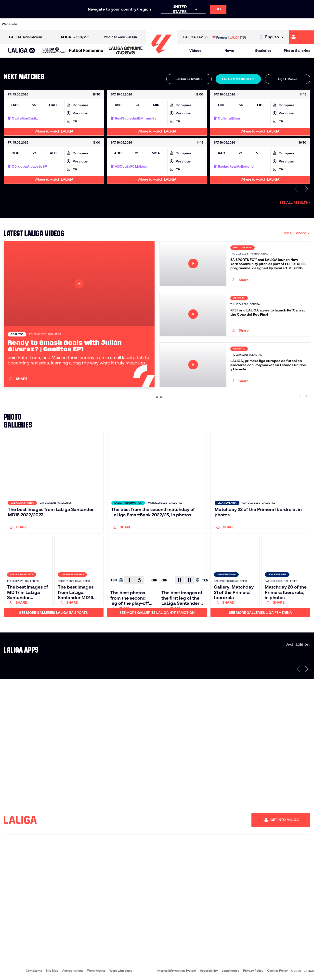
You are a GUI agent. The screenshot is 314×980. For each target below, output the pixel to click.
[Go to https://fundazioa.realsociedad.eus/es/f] (308, 24)
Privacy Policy (253, 971)
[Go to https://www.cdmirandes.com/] (174, 24)
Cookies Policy (277, 971)
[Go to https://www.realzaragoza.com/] (241, 24)
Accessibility (209, 971)
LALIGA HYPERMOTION (238, 79)
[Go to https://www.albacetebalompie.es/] (27, 24)
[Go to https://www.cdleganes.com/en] (107, 24)
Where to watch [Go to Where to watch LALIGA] (120, 37)
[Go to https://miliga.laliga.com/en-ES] (302, 37)
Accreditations (73, 971)
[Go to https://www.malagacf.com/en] (161, 24)
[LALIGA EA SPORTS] (22, 51)
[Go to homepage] (161, 55)
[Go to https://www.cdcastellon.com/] (81, 24)
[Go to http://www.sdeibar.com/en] (255, 24)
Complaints (34, 971)
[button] (22, 51)
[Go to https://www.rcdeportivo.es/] (215, 24)
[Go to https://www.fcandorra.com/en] (295, 24)
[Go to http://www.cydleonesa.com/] (121, 24)
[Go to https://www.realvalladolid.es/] (282, 24)
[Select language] (273, 37)
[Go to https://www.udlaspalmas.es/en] (188, 24)
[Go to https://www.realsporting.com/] (228, 24)
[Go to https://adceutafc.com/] (94, 24)
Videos (195, 51)
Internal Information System (176, 971)
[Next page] (307, 669)
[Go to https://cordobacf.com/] (134, 24)
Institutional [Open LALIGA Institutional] (25, 37)
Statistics (263, 51)
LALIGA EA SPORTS (189, 79)
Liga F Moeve (288, 79)
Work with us (96, 971)
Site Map (52, 971)
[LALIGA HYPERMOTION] (54, 51)
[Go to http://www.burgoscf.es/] (54, 24)
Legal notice (230, 971)
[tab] (189, 79)
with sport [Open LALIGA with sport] (74, 37)
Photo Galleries (297, 51)
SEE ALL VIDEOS (296, 233)
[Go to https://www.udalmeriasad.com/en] (40, 24)
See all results (295, 202)
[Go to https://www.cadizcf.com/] (67, 24)
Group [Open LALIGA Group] (195, 37)
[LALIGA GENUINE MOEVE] (126, 51)
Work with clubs (121, 971)
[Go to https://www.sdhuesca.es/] (268, 24)
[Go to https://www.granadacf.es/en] (148, 24)
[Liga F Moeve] (86, 51)
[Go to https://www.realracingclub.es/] (201, 24)
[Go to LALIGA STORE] (229, 37)
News (229, 51)
